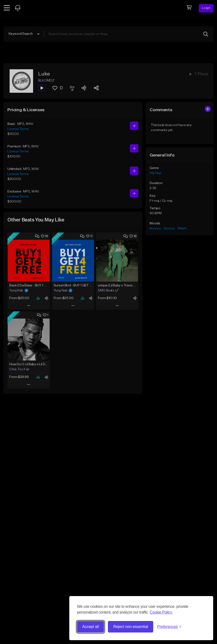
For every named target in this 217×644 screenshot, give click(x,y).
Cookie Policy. (161, 612)
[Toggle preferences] (169, 627)
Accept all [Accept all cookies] (91, 627)
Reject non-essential (131, 627)
